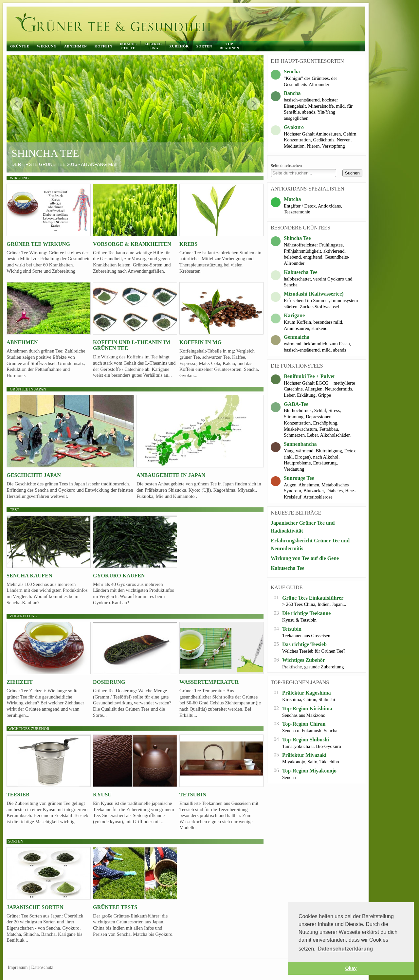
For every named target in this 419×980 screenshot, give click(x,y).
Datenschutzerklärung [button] (345, 949)
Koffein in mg (200, 342)
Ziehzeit (20, 682)
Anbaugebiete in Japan (171, 475)
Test (15, 510)
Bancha (292, 93)
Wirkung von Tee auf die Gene (305, 558)
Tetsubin (193, 795)
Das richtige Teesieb (304, 644)
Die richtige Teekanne (306, 613)
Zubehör (179, 46)
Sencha (292, 72)
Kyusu (102, 795)
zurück (16, 104)
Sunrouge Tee (299, 478)
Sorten (204, 46)
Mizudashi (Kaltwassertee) (314, 294)
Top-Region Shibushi (306, 740)
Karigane (294, 315)
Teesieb (18, 795)
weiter (254, 104)
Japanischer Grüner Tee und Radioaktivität (303, 527)
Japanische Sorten (35, 907)
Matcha (292, 199)
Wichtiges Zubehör (304, 660)
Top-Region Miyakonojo (309, 771)
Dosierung (109, 682)
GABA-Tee (296, 404)
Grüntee (20, 46)
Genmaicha (297, 337)
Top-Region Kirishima (307, 708)
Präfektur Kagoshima (307, 693)
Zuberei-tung (153, 46)
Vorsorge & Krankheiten (132, 244)
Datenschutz (42, 967)
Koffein (103, 46)
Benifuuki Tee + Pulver (310, 376)
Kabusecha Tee (301, 272)
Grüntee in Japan (28, 389)
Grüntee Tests (115, 907)
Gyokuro (294, 127)
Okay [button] (351, 968)
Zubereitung (24, 616)
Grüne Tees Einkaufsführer (313, 598)
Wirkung (47, 46)
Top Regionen (229, 46)
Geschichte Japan (34, 475)
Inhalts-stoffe (128, 46)
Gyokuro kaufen (119, 576)
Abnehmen (76, 46)
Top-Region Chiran (304, 724)
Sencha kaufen (29, 576)
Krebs (188, 244)
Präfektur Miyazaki (304, 755)
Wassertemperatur (209, 682)
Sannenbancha (300, 444)
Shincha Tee (45, 153)
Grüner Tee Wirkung (38, 244)
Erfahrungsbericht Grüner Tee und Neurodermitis (310, 544)
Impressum (18, 967)
